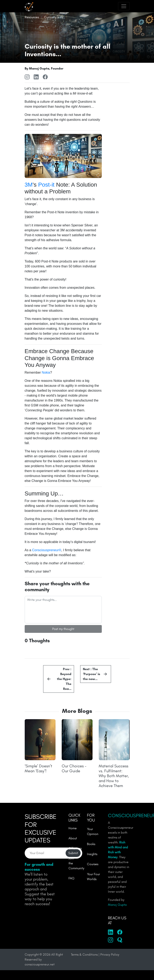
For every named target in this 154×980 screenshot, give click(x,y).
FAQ (71, 878)
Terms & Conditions (84, 954)
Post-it (46, 185)
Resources (32, 17)
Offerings (75, 848)
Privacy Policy (110, 954)
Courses (93, 864)
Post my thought (63, 629)
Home (73, 828)
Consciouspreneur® (47, 550)
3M (29, 185)
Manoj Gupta (117, 905)
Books (91, 844)
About (73, 838)
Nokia (46, 372)
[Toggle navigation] (124, 6)
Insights (92, 854)
